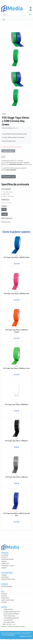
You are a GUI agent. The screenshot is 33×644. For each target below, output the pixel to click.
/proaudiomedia (8, 620)
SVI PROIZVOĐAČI (7, 586)
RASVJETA (4, 557)
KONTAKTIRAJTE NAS (8, 579)
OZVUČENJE (5, 555)
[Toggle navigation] (4, 19)
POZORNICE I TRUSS (8, 566)
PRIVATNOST (5, 598)
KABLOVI (4, 561)
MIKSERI (4, 568)
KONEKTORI (5, 564)
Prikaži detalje (10, 635)
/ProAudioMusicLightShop (11, 618)
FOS (4, 209)
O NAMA (4, 575)
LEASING (4, 602)
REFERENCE (5, 577)
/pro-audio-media (9, 622)
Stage (4, 214)
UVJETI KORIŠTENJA (7, 600)
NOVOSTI (4, 594)
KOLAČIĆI (4, 596)
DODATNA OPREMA (7, 559)
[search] (15, 14)
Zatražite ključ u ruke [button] (9, 177)
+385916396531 (9, 609)
